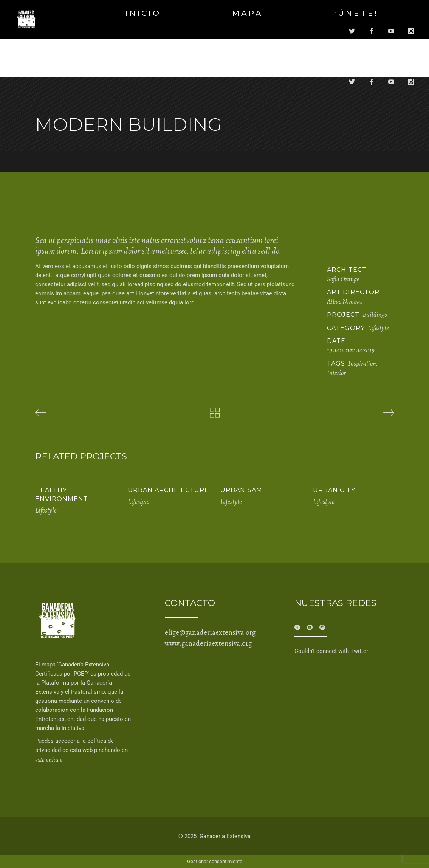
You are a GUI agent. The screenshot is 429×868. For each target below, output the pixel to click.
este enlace (49, 760)
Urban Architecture (168, 490)
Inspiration (362, 363)
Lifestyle (378, 328)
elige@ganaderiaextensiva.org (210, 632)
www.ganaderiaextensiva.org (208, 643)
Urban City (334, 490)
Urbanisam (241, 490)
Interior (336, 373)
